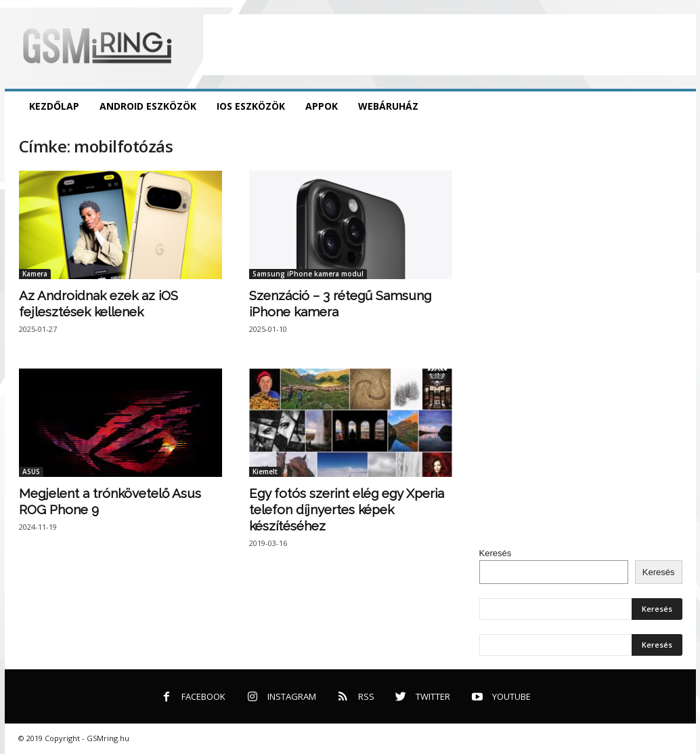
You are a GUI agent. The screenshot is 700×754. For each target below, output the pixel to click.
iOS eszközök (251, 106)
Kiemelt (265, 472)
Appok (322, 106)
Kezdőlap (54, 106)
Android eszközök (148, 106)
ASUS (31, 472)
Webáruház (388, 106)
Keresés (496, 553)
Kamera (35, 274)
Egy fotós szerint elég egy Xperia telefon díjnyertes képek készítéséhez (347, 509)
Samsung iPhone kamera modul (308, 274)
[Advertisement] (450, 45)
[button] (676, 106)
